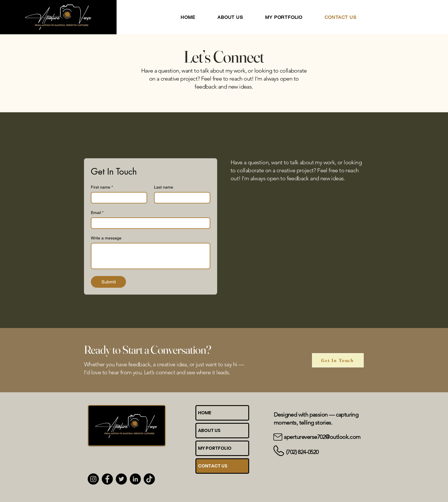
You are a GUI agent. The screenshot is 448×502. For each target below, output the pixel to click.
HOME (205, 413)
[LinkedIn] (135, 479)
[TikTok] (149, 479)
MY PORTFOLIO (215, 448)
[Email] (149, 223)
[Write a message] (151, 256)
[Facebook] (107, 479)
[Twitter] (121, 479)
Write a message (106, 238)
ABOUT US (209, 430)
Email (97, 213)
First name (102, 187)
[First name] (117, 198)
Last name (164, 187)
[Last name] (180, 198)
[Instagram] (93, 479)
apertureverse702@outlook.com (322, 437)
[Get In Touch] (338, 360)
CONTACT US (213, 466)
